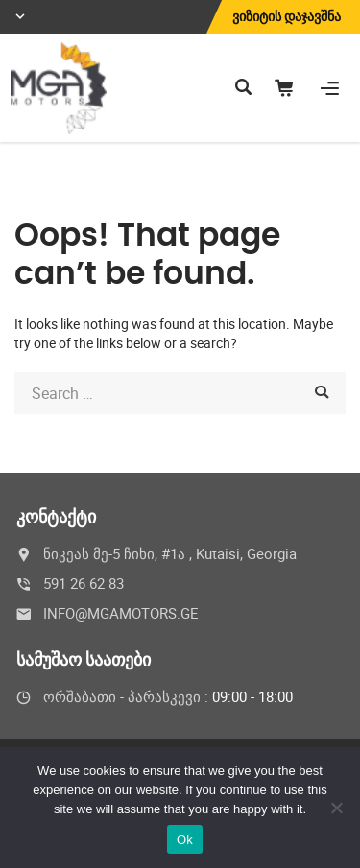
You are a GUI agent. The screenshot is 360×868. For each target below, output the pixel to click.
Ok (185, 840)
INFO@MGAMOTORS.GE (121, 613)
